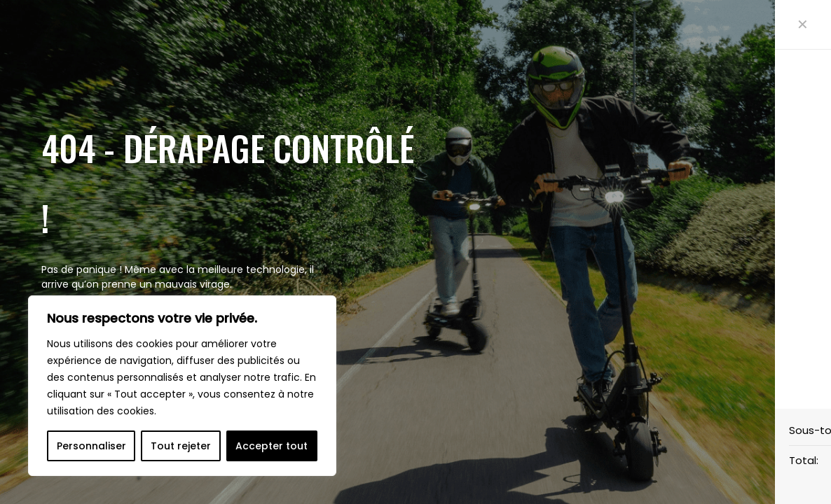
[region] (182, 386)
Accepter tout (272, 446)
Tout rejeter (181, 446)
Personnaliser (91, 446)
